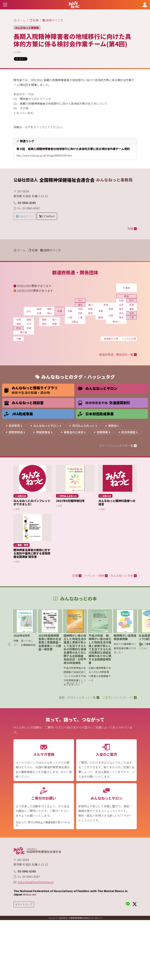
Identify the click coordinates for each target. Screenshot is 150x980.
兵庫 (60, 311)
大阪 (70, 317)
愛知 (90, 313)
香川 (55, 320)
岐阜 (90, 309)
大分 (29, 324)
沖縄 (19, 339)
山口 (29, 311)
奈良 (80, 313)
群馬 (111, 309)
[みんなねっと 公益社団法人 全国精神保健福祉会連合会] (74, 5)
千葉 (132, 317)
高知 (44, 324)
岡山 (49, 313)
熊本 (19, 328)
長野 (101, 311)
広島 (39, 313)
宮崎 (29, 328)
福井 (80, 305)
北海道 (126, 288)
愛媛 (44, 320)
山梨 (111, 315)
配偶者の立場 (111, 339)
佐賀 (19, 320)
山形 (121, 305)
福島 (132, 309)
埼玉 (121, 313)
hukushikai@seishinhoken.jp (36, 882)
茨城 (132, 313)
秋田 (121, 300)
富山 (90, 305)
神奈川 (116, 322)
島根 (39, 309)
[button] (68, 683)
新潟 (106, 305)
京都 (70, 311)
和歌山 (75, 322)
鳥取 (49, 309)
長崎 (19, 324)
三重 (80, 317)
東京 (121, 317)
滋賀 (80, 309)
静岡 (101, 317)
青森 (126, 296)
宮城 (132, 305)
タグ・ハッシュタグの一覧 (118, 446)
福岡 (29, 320)
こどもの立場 (129, 339)
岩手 (132, 300)
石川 (80, 300)
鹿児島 (24, 332)
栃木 (121, 309)
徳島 (55, 324)
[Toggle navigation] (5, 5)
